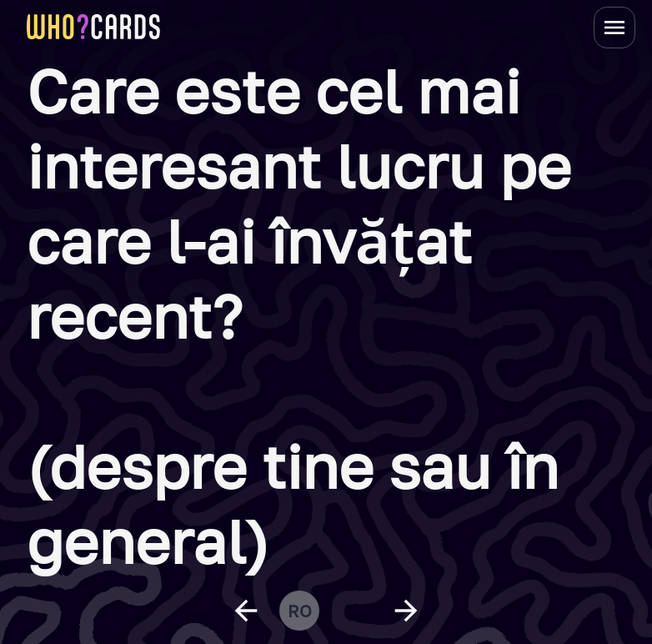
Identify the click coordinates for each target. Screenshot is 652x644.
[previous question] (246, 611)
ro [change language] (300, 611)
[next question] (406, 611)
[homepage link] (93, 27)
